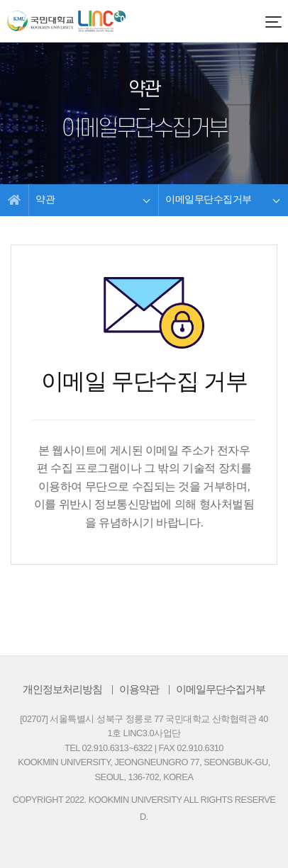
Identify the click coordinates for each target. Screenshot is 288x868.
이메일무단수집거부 (221, 689)
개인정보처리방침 (62, 689)
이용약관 (139, 689)
